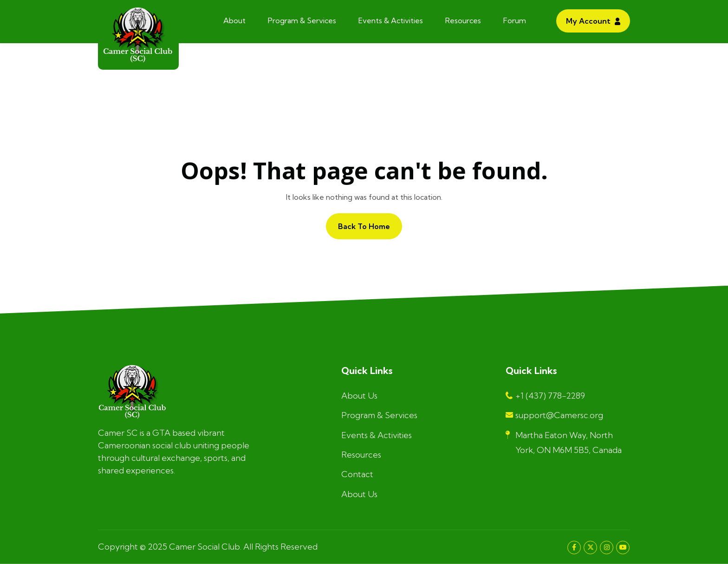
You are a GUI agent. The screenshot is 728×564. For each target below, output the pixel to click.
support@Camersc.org (554, 415)
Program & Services (302, 20)
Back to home (364, 226)
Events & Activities (391, 20)
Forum (515, 20)
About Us (359, 396)
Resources (463, 20)
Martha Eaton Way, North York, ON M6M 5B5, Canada (564, 443)
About (234, 20)
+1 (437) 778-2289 (545, 396)
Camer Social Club (205, 547)
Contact (357, 474)
